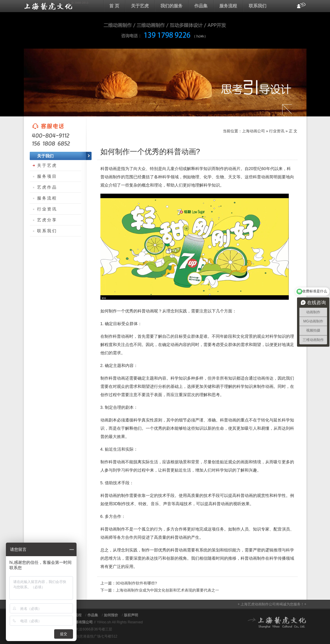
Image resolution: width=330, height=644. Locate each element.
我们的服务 (171, 6)
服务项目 (47, 176)
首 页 (114, 6)
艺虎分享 (47, 220)
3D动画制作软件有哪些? (136, 583)
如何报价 (111, 615)
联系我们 (258, 6)
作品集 (201, 6)
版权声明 (131, 615)
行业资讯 (277, 131)
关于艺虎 (140, 6)
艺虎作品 (47, 187)
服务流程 (228, 6)
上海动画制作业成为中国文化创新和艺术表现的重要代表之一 (167, 590)
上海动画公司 (56, 6)
